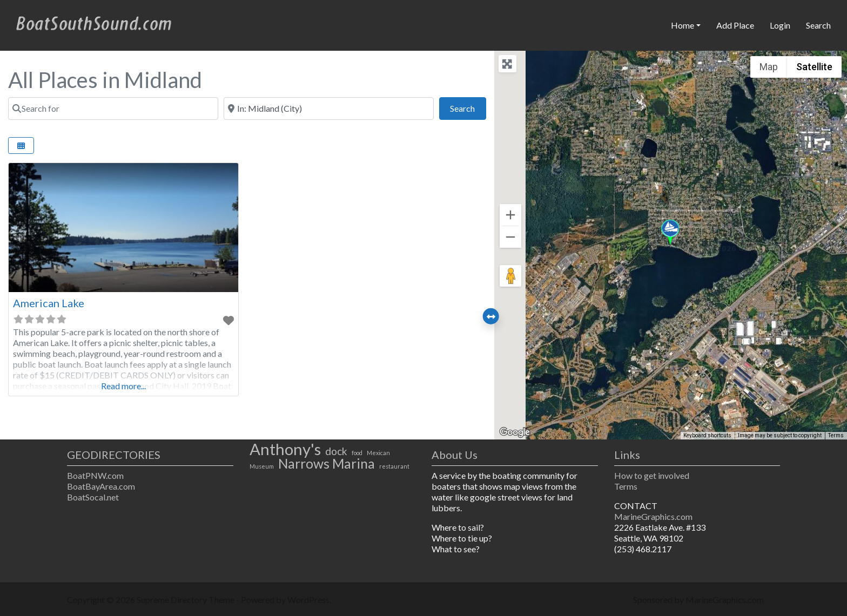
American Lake (49, 303)
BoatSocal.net (93, 497)
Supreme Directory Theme (186, 600)
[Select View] (21, 145)
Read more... (123, 386)
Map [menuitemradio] (769, 67)
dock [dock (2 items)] (336, 451)
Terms (626, 486)
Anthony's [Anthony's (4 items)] (285, 449)
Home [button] (683, 25)
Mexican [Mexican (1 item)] (378, 453)
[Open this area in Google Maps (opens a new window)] (515, 432)
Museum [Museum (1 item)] (262, 466)
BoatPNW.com (95, 475)
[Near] (329, 109)
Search (818, 25)
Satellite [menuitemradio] (814, 67)
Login (780, 25)
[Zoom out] (510, 237)
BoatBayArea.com (101, 486)
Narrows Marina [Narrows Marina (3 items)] (327, 464)
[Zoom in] (510, 215)
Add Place (735, 25)
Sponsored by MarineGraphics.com (698, 600)
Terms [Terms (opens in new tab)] (836, 435)
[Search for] (113, 109)
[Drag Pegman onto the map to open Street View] (510, 276)
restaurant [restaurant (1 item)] (394, 466)
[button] (670, 232)
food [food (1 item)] (357, 453)
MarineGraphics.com (653, 516)
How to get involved (652, 475)
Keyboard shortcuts (707, 435)
